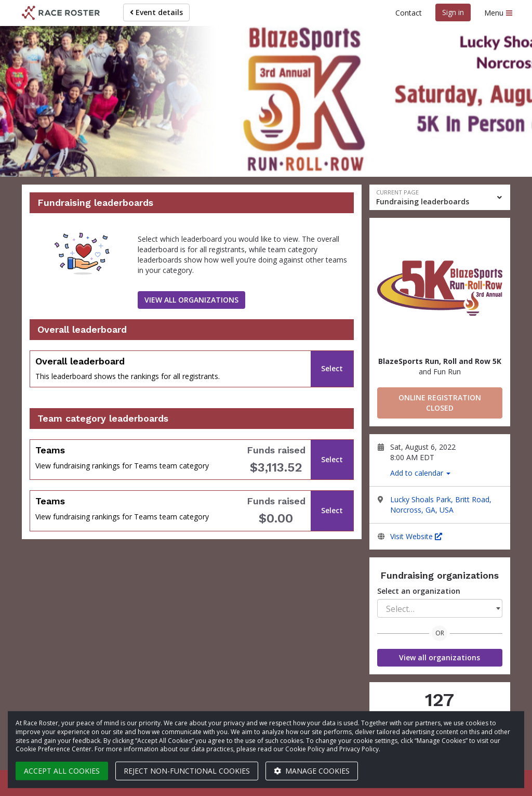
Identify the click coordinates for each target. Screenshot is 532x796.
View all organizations (440, 657)
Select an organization (419, 591)
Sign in (453, 12)
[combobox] (440, 608)
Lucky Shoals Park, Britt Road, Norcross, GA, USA (441, 505)
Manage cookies (312, 771)
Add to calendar (420, 473)
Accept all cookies (62, 771)
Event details (156, 12)
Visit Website (416, 536)
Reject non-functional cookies (187, 771)
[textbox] (440, 609)
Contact (409, 13)
